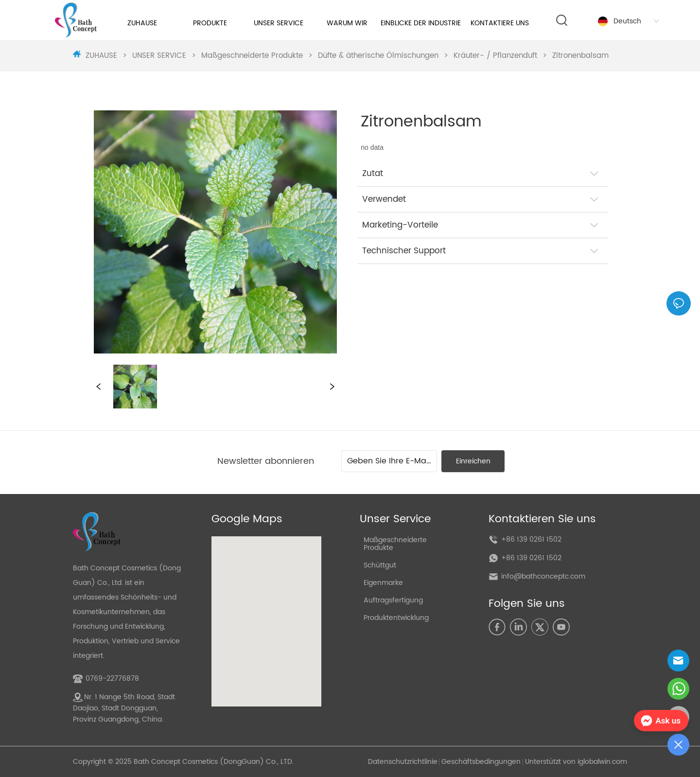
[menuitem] (210, 23)
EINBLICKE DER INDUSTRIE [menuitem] (421, 23)
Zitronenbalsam (579, 56)
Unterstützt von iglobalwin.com (576, 762)
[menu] (324, 23)
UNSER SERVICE (159, 56)
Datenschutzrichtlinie (403, 762)
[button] (210, 23)
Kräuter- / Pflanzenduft (495, 56)
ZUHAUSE (101, 56)
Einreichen (473, 461)
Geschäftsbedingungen (481, 762)
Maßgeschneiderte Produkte (252, 56)
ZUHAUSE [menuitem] (142, 23)
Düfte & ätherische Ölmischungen (378, 56)
